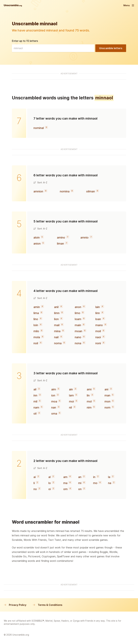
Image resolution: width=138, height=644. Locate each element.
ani (106, 389)
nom (107, 407)
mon (107, 401)
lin (88, 395)
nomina (65, 191)
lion (56, 319)
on (80, 489)
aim (54, 389)
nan (54, 407)
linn (98, 313)
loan (98, 319)
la (109, 477)
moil (98, 331)
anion (37, 244)
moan (78, 331)
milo (36, 331)
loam (78, 319)
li (34, 483)
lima (36, 313)
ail (35, 389)
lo (50, 483)
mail (57, 325)
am (65, 477)
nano (78, 337)
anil (56, 307)
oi (50, 489)
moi (71, 401)
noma (58, 343)
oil (35, 414)
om (65, 489)
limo (77, 313)
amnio (84, 237)
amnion (38, 191)
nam (36, 407)
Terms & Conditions (48, 605)
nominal (39, 128)
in (94, 477)
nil (70, 407)
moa (54, 401)
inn (35, 395)
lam (71, 395)
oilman (90, 191)
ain (71, 389)
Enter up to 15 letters (25, 41)
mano (99, 325)
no (35, 489)
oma (54, 414)
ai (35, 477)
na (110, 483)
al (49, 477)
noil (36, 343)
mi (80, 483)
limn (57, 313)
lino (36, 319)
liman (60, 244)
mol (89, 401)
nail (56, 337)
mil (35, 401)
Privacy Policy (15, 605)
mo (95, 483)
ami (89, 389)
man (107, 395)
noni (98, 343)
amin (37, 307)
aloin (37, 237)
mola (37, 337)
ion (53, 395)
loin (36, 325)
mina (57, 331)
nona (78, 343)
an (80, 477)
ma (65, 483)
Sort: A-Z (40, 182)
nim (89, 407)
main (78, 325)
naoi (98, 337)
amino (61, 237)
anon (78, 307)
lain (98, 307)
